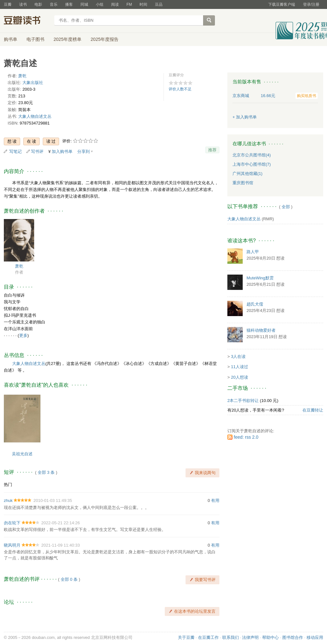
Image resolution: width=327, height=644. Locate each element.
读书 (23, 4)
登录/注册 (311, 4)
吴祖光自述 (22, 454)
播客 (69, 4)
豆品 (159, 4)
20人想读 (239, 377)
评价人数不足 (180, 89)
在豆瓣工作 (208, 637)
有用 (215, 500)
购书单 (11, 39)
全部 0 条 (69, 579)
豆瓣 (8, 4)
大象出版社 (33, 83)
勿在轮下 (12, 523)
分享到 (84, 152)
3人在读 (238, 356)
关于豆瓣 (186, 637)
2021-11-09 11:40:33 (61, 545)
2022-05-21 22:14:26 (61, 523)
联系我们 (231, 637)
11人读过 (239, 367)
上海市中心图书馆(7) (252, 164)
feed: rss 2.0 (246, 437)
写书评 (37, 152)
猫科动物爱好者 (261, 330)
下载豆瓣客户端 (282, 4)
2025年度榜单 (68, 39)
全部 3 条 (46, 472)
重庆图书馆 (243, 183)
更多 (23, 335)
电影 (38, 4)
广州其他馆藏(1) (247, 174)
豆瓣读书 (27, 21)
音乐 (54, 4)
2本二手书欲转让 (243, 401)
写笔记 (15, 152)
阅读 (115, 4)
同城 (84, 4)
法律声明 (250, 637)
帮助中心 (270, 637)
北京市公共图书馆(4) (252, 155)
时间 (143, 4)
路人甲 (253, 252)
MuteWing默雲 (260, 278)
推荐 (212, 150)
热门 (8, 485)
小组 (100, 4)
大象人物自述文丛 (35, 116)
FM (129, 4)
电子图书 (35, 39)
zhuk (8, 500)
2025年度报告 (105, 39)
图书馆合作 (293, 637)
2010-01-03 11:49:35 (53, 500)
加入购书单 (62, 152)
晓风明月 (12, 545)
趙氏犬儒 (255, 304)
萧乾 (22, 76)
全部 (286, 207)
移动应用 (315, 637)
